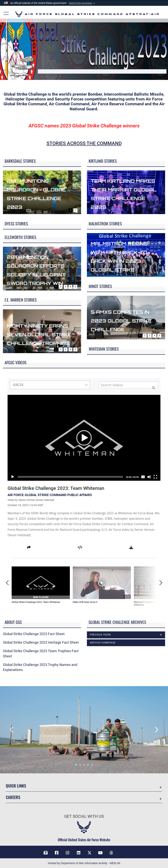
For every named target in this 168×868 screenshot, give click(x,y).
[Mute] (149, 477)
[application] (84, 438)
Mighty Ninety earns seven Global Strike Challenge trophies (34, 337)
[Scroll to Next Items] (160, 583)
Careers (13, 797)
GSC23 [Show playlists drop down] (50, 385)
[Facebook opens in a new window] (57, 853)
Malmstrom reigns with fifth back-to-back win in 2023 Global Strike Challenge (125, 261)
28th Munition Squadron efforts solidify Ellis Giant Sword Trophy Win (41, 274)
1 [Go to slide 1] (70, 210)
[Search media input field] (128, 385)
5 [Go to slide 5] (75, 287)
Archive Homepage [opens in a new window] (103, 643)
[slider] (70, 477)
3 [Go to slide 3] (66, 287)
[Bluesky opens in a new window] (122, 851)
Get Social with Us (84, 816)
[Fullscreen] (155, 477)
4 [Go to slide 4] (70, 287)
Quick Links (16, 786)
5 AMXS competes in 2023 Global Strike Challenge (125, 320)
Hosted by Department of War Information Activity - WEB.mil (84, 863)
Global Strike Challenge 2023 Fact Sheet (34, 634)
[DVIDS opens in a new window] (46, 853)
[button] (82, 3)
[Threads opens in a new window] (111, 853)
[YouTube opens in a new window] (100, 853)
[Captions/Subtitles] (143, 477)
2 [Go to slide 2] (75, 210)
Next (151, 730)
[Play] (13, 477)
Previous (17, 730)
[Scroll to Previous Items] (8, 583)
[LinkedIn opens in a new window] (79, 853)
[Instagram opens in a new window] (68, 853)
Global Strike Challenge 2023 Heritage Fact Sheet (41, 642)
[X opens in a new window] (89, 853)
